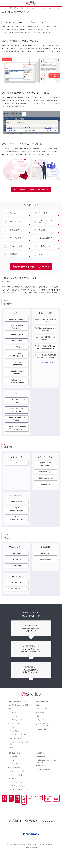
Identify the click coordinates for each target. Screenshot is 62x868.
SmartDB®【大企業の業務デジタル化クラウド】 (15, 8)
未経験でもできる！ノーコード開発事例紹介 (17, 386)
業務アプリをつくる (45, 480)
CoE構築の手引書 (17, 511)
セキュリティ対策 (17, 343)
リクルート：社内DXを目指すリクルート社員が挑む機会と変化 (45, 350)
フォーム (13, 725)
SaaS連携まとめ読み (17, 336)
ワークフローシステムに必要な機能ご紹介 (17, 367)
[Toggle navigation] (58, 4)
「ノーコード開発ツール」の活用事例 (17, 406)
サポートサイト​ (17, 595)
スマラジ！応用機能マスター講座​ (17, 529)
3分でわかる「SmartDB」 (17, 320)
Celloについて (41, 779)
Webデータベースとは (18, 799)
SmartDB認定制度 (16, 780)
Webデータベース (16, 733)
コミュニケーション (17, 736)
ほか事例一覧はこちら (48, 366)
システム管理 (17, 564)
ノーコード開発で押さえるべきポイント (17, 357)
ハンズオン (17, 471)
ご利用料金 (17, 349)
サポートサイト (42, 770)
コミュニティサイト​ (17, 601)
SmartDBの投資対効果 (55, 811)
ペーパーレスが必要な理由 (19, 803)
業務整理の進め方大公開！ (45, 487)
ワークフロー (15, 729)
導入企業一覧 (42, 722)
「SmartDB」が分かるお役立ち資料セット (17, 328)
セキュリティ (15, 744)
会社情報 (39, 766)
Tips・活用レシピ (17, 571)
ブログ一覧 (12, 792)
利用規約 (40, 862)
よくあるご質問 (42, 742)
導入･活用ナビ (15, 777)
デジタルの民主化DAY (19, 813)
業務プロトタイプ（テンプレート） (44, 737)
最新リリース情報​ (45, 571)
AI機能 (12, 740)
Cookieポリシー (32, 862)
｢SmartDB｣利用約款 (43, 782)
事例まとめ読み (42, 714)
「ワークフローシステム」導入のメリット (17, 416)
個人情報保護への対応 (20, 862)
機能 (33, 8)
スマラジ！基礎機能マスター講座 (17, 519)
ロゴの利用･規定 (49, 862)
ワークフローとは (16, 795)
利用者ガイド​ (45, 564)
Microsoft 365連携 (16, 751)
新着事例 (41, 725)
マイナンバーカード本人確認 (19, 756)
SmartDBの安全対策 (46, 811)
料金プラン (9, 813)
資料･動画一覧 (13, 766)
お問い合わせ (4, 813)
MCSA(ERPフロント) (36, 811)
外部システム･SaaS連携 (18, 748)
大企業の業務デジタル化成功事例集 (17, 376)
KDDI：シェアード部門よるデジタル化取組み (45, 340)
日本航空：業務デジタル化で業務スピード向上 (45, 321)
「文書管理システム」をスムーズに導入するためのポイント (17, 435)
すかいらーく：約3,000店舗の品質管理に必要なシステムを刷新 (45, 360)
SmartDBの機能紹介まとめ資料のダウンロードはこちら (31, 189)
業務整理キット (45, 494)
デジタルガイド (17, 578)
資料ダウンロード (14, 815)
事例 (38, 718)
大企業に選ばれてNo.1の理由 (18, 718)
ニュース (11, 761)
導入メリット (42, 733)
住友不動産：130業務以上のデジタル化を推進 (45, 331)
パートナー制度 (15, 788)
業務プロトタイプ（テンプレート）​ (45, 472)
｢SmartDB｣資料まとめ (16, 714)
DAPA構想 (26, 811)
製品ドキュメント (16, 784)
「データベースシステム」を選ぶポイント (17, 426)
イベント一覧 (13, 770)
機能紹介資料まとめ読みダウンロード (31, 267)
